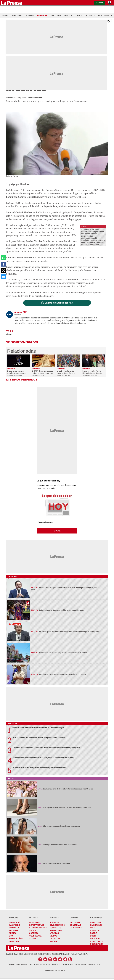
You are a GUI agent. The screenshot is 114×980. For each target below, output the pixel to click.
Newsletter (81, 965)
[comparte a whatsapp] (4, 258)
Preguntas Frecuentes (55, 970)
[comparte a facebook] (4, 264)
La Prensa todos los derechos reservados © (31, 954)
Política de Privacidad (40, 965)
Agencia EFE (37, 97)
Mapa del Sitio (95, 965)
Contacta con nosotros (63, 965)
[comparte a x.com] (4, 270)
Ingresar (99, 3)
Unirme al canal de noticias (59, 303)
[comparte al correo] (4, 277)
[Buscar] (110, 21)
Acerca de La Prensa (18, 965)
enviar (57, 531)
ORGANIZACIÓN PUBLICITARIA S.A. (72, 954)
